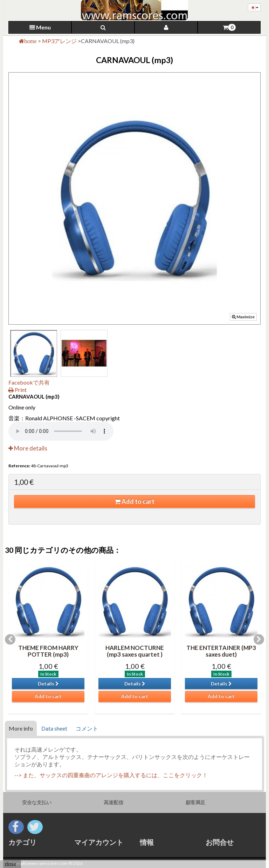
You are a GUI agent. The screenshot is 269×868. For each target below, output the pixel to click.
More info (21, 728)
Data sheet (54, 728)
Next (259, 639)
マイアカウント (99, 842)
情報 (147, 842)
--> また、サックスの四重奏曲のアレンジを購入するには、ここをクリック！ (111, 775)
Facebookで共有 (29, 382)
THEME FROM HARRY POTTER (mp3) (48, 651)
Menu (40, 27)
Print (18, 390)
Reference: (19, 466)
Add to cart (134, 501)
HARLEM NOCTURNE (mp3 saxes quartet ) (135, 651)
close (11, 864)
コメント (87, 728)
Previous (10, 639)
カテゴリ (22, 842)
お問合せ (220, 842)
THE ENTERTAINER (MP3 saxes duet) (221, 651)
